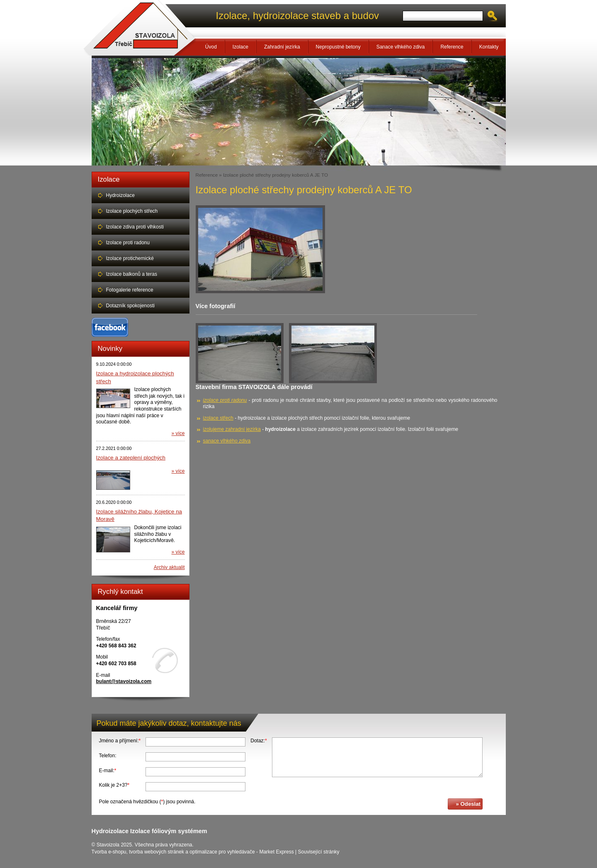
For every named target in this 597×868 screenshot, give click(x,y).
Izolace (240, 47)
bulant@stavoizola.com (124, 681)
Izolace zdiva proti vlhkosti (135, 227)
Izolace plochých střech (132, 211)
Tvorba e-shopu (109, 852)
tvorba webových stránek (157, 852)
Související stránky (319, 852)
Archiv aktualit (169, 567)
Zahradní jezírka (282, 47)
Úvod (211, 47)
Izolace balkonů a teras (132, 274)
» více (178, 433)
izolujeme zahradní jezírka (232, 429)
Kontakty (489, 47)
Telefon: (108, 756)
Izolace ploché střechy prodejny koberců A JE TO (275, 175)
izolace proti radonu (225, 400)
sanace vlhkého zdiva (227, 441)
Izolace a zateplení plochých (131, 458)
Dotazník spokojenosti (130, 306)
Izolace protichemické (130, 258)
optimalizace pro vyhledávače (222, 852)
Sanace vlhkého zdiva (401, 47)
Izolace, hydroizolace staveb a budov (298, 16)
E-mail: (108, 771)
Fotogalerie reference (130, 290)
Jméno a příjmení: (120, 741)
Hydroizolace (120, 195)
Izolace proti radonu (128, 243)
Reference (452, 47)
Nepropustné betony (338, 47)
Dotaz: (258, 741)
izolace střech (218, 418)
